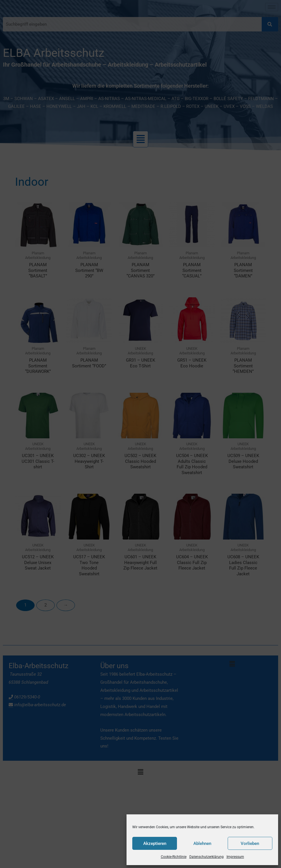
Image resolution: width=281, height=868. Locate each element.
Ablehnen (202, 843)
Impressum (235, 857)
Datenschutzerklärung (206, 857)
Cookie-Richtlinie (174, 857)
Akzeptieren (155, 843)
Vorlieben (250, 843)
